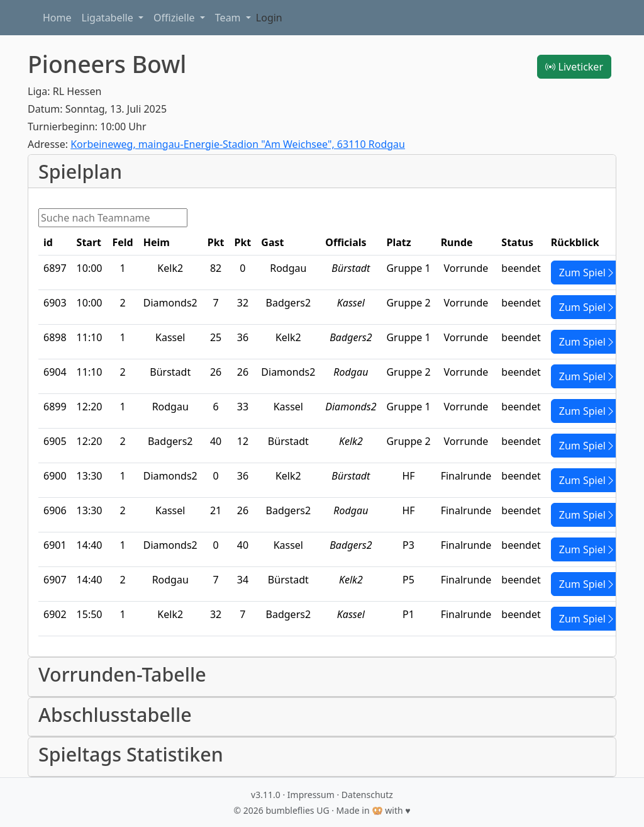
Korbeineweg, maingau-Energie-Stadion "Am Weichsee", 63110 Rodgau (238, 144)
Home (57, 18)
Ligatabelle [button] (109, 18)
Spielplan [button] (80, 172)
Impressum (311, 795)
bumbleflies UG (297, 810)
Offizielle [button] (175, 18)
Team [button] (229, 18)
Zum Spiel (587, 273)
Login (269, 18)
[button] (322, 677)
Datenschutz (367, 795)
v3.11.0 (266, 795)
